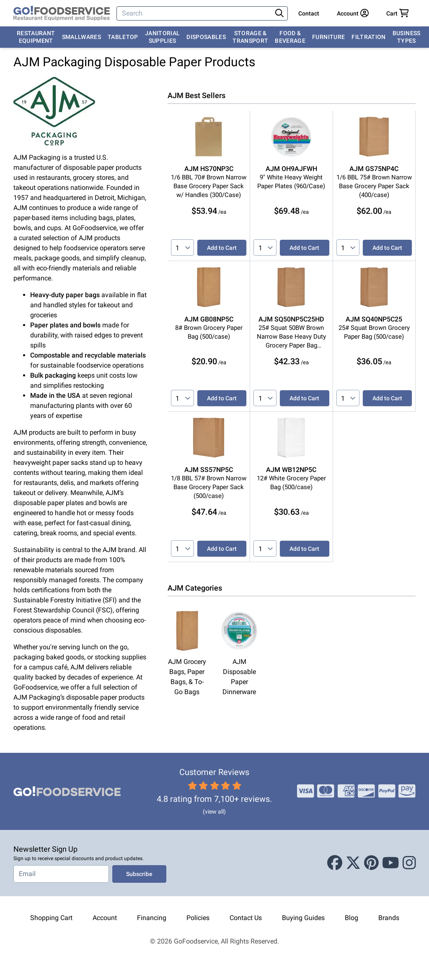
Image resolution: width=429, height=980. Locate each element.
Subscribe (139, 874)
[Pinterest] (371, 863)
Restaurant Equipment (36, 37)
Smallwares (82, 37)
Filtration (369, 37)
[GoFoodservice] (62, 13)
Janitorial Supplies (163, 37)
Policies (198, 918)
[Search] (195, 13)
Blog (351, 918)
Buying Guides (303, 918)
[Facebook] (335, 863)
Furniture (328, 37)
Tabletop (123, 37)
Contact (309, 13)
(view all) (214, 811)
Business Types (407, 37)
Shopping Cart (51, 918)
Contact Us (246, 918)
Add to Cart (222, 248)
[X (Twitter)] (353, 863)
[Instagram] (409, 863)
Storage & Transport (250, 37)
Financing (152, 918)
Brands (389, 918)
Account (105, 918)
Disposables (206, 37)
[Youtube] (391, 863)
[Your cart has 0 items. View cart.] (398, 13)
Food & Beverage (290, 37)
